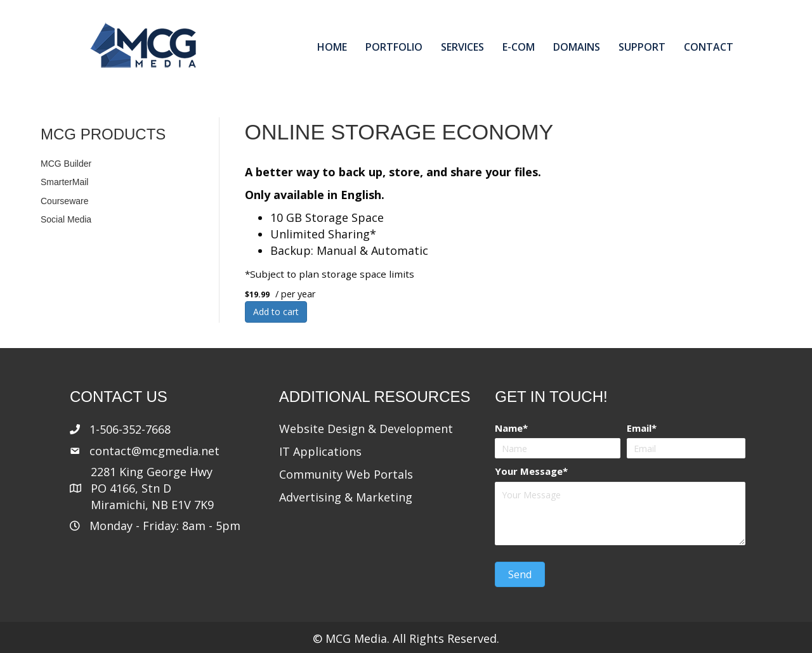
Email (639, 428)
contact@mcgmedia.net (154, 451)
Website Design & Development (366, 429)
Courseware (64, 201)
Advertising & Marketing (346, 497)
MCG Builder (66, 164)
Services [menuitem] (462, 47)
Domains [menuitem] (577, 47)
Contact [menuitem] (709, 47)
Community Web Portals (346, 474)
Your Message (529, 471)
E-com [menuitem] (519, 47)
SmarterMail (64, 182)
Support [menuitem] (642, 47)
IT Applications (320, 451)
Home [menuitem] (332, 47)
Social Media (66, 219)
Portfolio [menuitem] (394, 47)
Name (509, 428)
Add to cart (276, 312)
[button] (520, 574)
